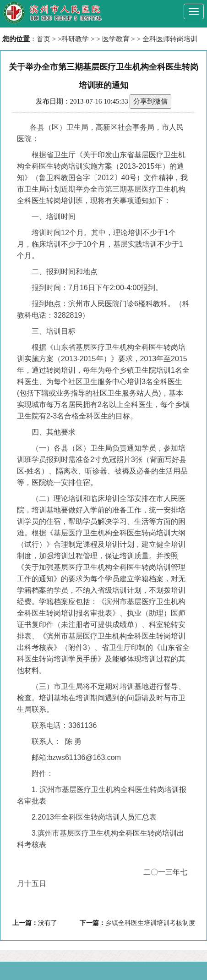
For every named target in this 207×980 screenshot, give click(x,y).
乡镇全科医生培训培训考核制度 (150, 923)
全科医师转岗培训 (170, 39)
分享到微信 (150, 101)
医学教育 (116, 39)
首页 (44, 39)
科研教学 (75, 39)
